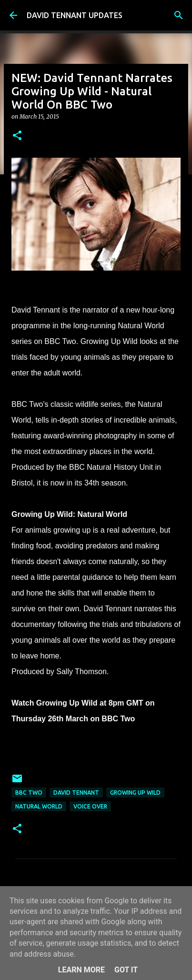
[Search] (179, 15)
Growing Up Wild (135, 793)
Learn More (81, 970)
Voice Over (90, 806)
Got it (126, 970)
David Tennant (76, 793)
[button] (17, 136)
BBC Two (29, 793)
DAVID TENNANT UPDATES (75, 15)
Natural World (39, 806)
